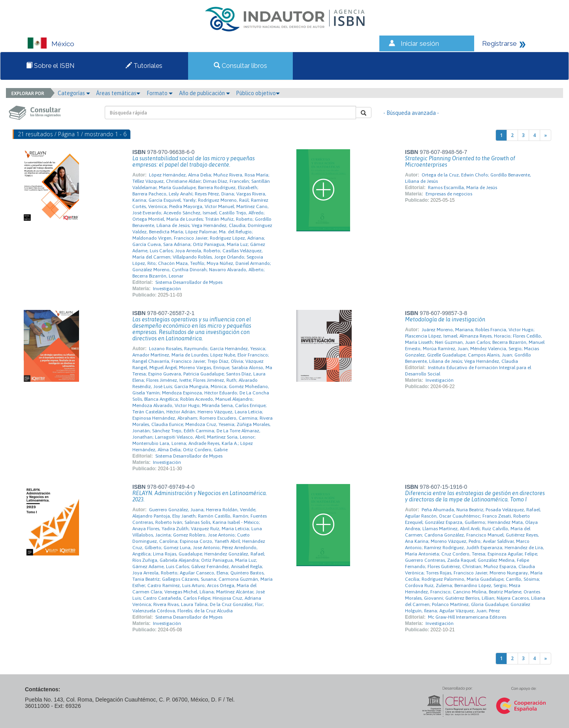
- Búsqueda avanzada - (411, 113)
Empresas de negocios (449, 194)
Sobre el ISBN (50, 66)
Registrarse (499, 43)
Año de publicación (204, 93)
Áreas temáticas (118, 93)
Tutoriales (144, 66)
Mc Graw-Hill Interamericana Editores (467, 617)
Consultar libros (240, 66)
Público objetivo (258, 93)
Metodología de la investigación (445, 319)
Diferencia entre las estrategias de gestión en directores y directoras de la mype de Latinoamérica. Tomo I (475, 496)
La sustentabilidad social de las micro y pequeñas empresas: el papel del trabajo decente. (194, 161)
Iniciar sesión (420, 43)
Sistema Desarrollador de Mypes (189, 282)
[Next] (545, 135)
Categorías (74, 93)
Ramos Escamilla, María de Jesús (463, 188)
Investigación (167, 289)
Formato (160, 93)
